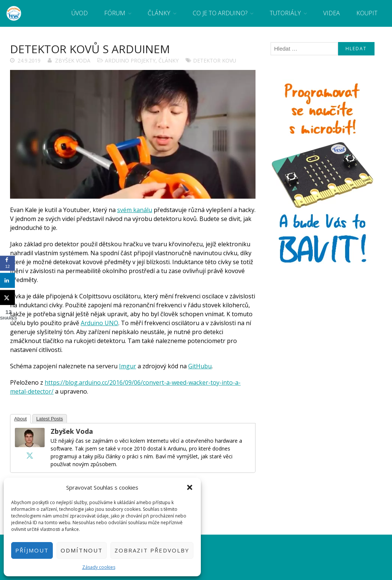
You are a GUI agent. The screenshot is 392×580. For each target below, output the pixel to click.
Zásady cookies (99, 567)
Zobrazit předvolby (152, 550)
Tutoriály (285, 13)
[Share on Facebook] (7, 263)
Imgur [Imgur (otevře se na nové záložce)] (128, 366)
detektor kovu (215, 60)
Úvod (80, 13)
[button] (190, 487)
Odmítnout (82, 550)
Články (159, 13)
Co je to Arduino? (220, 13)
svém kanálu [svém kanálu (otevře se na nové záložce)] (135, 210)
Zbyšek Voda (73, 60)
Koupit (367, 13)
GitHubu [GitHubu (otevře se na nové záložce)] (200, 366)
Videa (332, 13)
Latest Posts (50, 419)
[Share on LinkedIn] (7, 280)
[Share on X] (7, 297)
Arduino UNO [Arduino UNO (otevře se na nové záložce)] (99, 323)
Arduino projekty (130, 60)
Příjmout (32, 550)
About (20, 419)
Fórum (115, 13)
